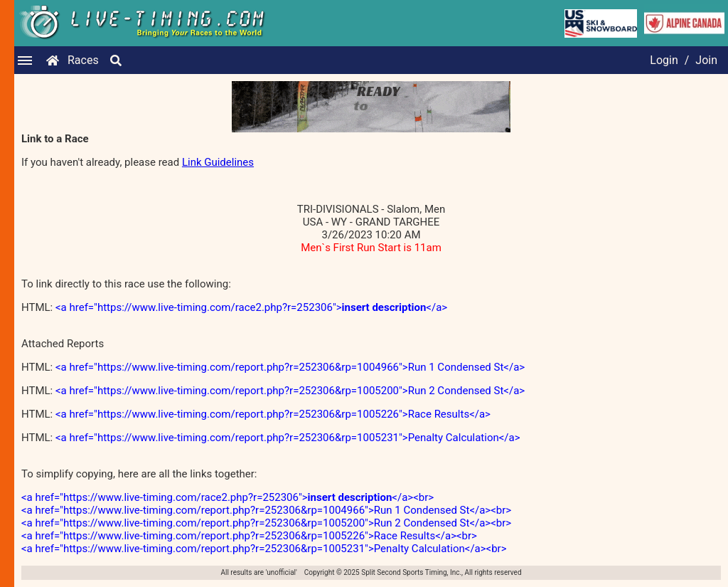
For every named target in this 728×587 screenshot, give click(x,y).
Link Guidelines (218, 162)
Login (664, 60)
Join (706, 60)
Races (83, 60)
